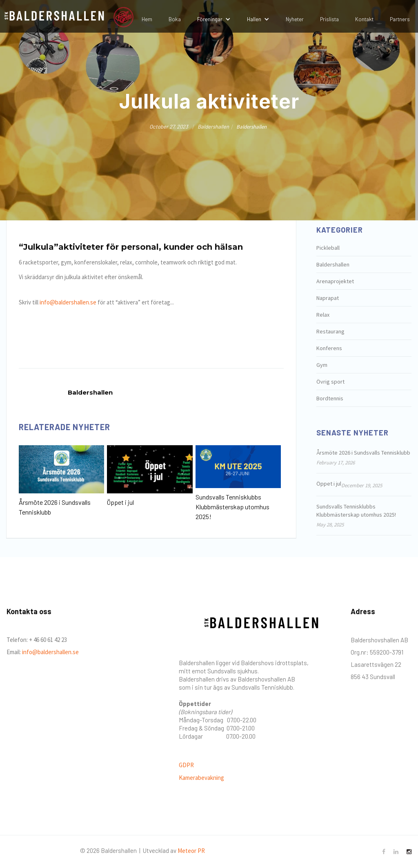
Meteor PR (191, 851)
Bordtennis (330, 398)
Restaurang (330, 331)
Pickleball (328, 248)
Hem (147, 19)
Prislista (329, 19)
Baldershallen (333, 264)
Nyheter (295, 19)
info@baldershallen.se (68, 302)
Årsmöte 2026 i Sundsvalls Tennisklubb (55, 507)
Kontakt (364, 19)
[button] (214, 19)
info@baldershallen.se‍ (50, 652)
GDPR (186, 765)
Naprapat (328, 298)
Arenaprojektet (335, 281)
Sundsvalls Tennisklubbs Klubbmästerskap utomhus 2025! (232, 507)
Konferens (329, 348)
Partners (400, 19)
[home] (53, 17)
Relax (323, 315)
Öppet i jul (120, 502)
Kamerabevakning (201, 778)
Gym (322, 365)
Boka (175, 19)
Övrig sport (330, 382)
